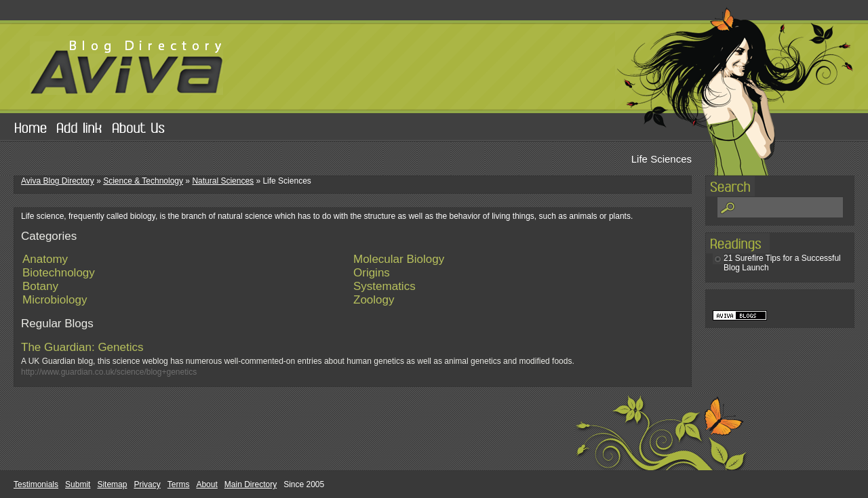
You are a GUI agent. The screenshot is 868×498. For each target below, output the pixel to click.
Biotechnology (59, 273)
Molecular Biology (399, 259)
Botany (40, 286)
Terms (179, 484)
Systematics (384, 286)
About (206, 484)
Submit (78, 484)
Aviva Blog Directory (58, 181)
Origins (372, 273)
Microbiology (55, 300)
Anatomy (45, 259)
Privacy (147, 484)
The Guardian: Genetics (82, 347)
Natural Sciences (223, 181)
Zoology (374, 300)
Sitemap (112, 484)
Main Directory (251, 484)
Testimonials (36, 484)
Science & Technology (143, 181)
